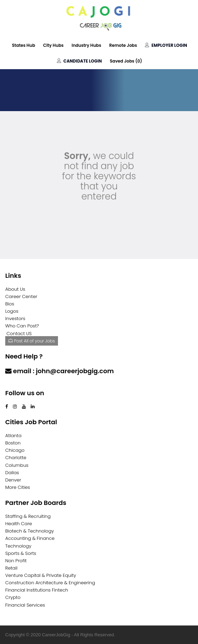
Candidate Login (79, 61)
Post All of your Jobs (32, 341)
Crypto (13, 597)
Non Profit (16, 561)
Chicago (15, 450)
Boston (13, 443)
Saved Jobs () (126, 61)
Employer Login (166, 45)
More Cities (18, 487)
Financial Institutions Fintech (37, 590)
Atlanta (13, 436)
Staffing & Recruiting (28, 516)
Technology (18, 546)
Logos (12, 311)
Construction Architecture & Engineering (50, 583)
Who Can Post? (22, 326)
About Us (15, 289)
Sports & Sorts (21, 553)
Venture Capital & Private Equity (41, 575)
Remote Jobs (123, 45)
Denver (13, 480)
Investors (15, 319)
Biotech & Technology (30, 531)
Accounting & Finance (30, 538)
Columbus (17, 465)
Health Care (19, 524)
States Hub (23, 45)
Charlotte (16, 458)
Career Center (21, 296)
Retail (11, 568)
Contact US (19, 334)
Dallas (12, 473)
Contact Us (24, 385)
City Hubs (54, 45)
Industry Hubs (86, 45)
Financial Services (25, 605)
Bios (10, 304)
